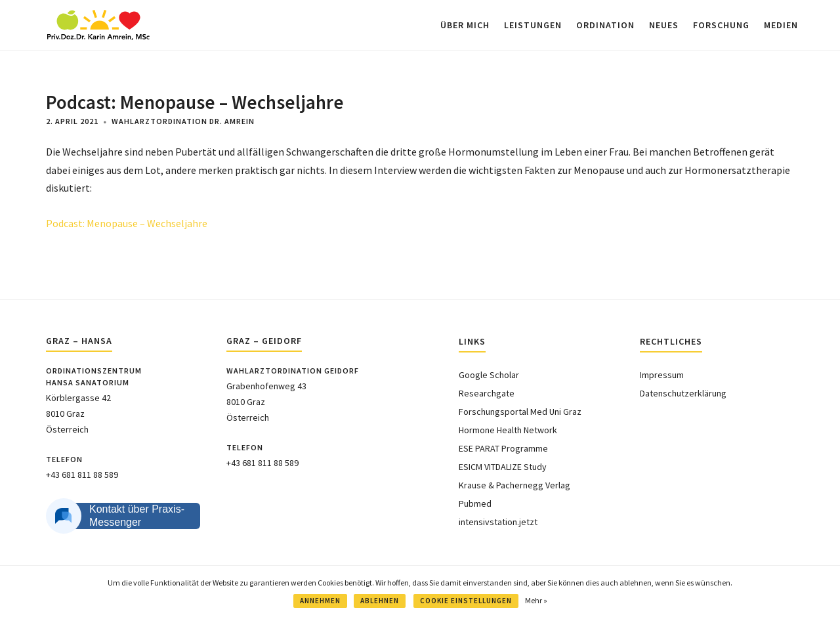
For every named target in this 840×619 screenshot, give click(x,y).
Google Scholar (489, 375)
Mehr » (536, 600)
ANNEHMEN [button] (320, 601)
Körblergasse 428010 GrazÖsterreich (78, 414)
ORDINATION (605, 25)
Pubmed (475, 503)
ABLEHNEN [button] (380, 601)
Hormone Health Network (508, 430)
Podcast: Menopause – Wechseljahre (127, 223)
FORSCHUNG (721, 25)
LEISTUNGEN (533, 25)
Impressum (662, 375)
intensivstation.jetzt (498, 522)
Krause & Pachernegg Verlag (514, 485)
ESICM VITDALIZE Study (503, 467)
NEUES (664, 25)
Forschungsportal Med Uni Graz (520, 412)
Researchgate (487, 393)
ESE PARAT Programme (503, 448)
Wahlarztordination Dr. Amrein (183, 121)
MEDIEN (781, 25)
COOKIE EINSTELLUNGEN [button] (466, 601)
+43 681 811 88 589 (82, 475)
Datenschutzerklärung (683, 393)
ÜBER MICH (465, 25)
